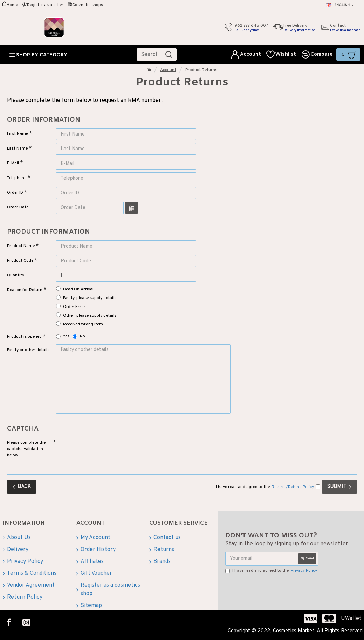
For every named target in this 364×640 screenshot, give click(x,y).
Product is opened (24, 337)
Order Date (18, 207)
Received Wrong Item (80, 324)
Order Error (71, 307)
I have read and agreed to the (272, 570)
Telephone (17, 178)
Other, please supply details (86, 315)
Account (168, 70)
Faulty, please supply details (86, 298)
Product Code (20, 261)
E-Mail (13, 163)
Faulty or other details (28, 350)
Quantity (16, 275)
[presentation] (105, 449)
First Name (18, 134)
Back (24, 486)
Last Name (17, 149)
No (79, 336)
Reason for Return (25, 290)
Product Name (21, 246)
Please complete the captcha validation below (26, 448)
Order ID (15, 193)
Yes (63, 336)
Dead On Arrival (75, 289)
